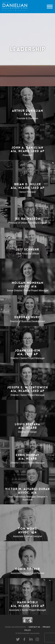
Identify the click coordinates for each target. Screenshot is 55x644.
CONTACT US (34, 627)
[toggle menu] (50, 7)
